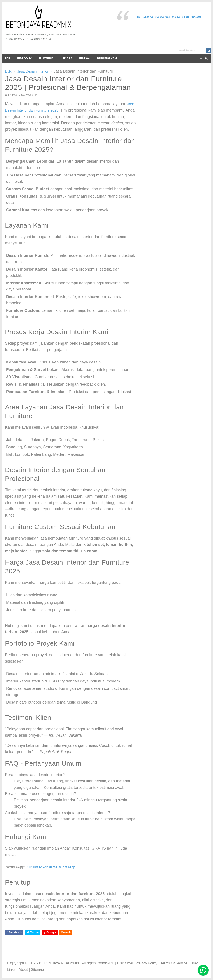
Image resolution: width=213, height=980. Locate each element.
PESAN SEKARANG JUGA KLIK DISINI (169, 17)
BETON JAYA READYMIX (59, 963)
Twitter (33, 932)
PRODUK (25, 59)
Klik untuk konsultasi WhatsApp (51, 867)
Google (50, 932)
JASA (67, 59)
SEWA (85, 59)
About (23, 970)
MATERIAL (47, 59)
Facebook (14, 932)
